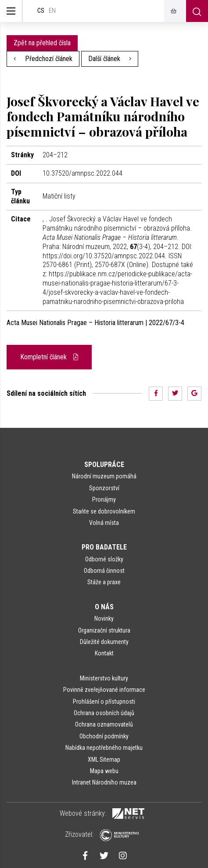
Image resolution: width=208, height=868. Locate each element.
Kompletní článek (49, 357)
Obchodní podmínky (104, 736)
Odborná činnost (104, 571)
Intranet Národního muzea (104, 782)
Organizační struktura (104, 630)
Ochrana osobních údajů (104, 713)
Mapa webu (104, 771)
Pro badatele (104, 547)
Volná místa (104, 523)
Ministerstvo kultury (104, 678)
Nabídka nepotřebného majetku (104, 748)
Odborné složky (104, 559)
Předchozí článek (43, 59)
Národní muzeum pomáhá (104, 476)
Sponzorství (104, 488)
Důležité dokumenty (104, 642)
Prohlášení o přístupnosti (104, 702)
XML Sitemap (104, 759)
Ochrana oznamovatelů (104, 724)
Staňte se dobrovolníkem (104, 511)
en (52, 11)
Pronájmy (104, 499)
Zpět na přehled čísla (42, 43)
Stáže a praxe (104, 582)
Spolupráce (104, 465)
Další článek (110, 59)
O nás (104, 607)
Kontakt (104, 653)
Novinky (104, 618)
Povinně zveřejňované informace (104, 690)
